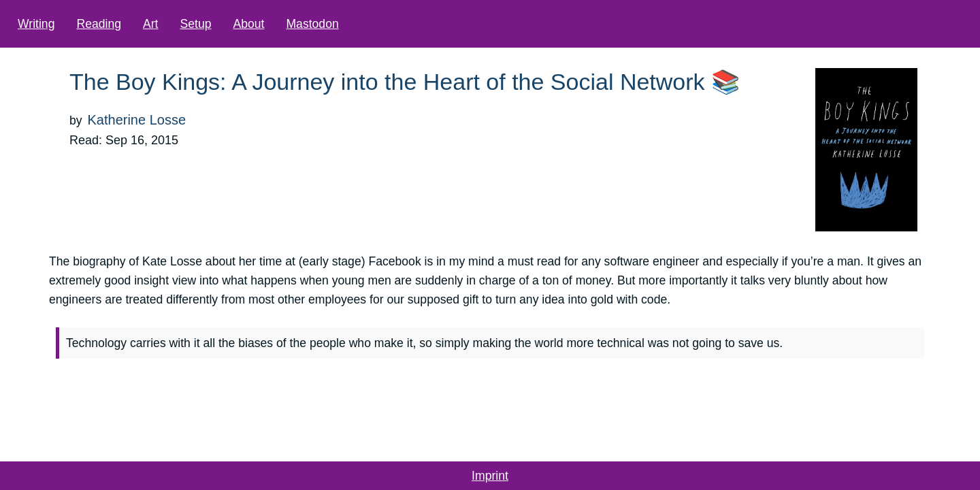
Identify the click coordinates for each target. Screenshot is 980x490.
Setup (229, 24)
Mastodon (346, 24)
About (282, 24)
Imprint (490, 476)
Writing (70, 24)
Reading (133, 24)
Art (184, 24)
